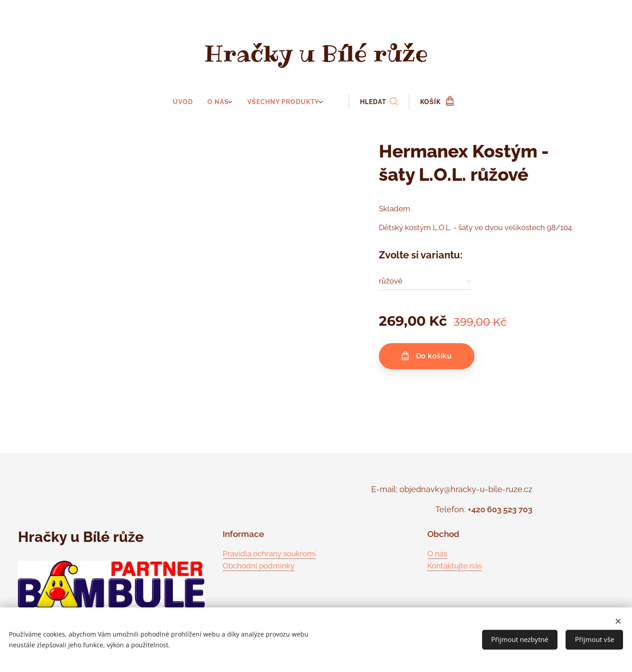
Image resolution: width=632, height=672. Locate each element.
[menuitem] (188, 102)
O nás (437, 553)
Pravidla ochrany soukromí (269, 553)
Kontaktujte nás (454, 566)
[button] (377, 102)
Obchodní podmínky (259, 566)
